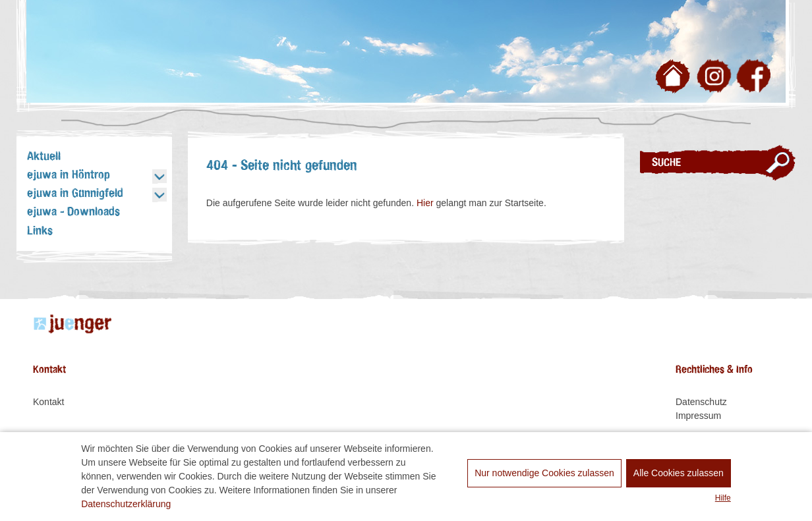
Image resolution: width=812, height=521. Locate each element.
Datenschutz (701, 402)
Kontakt (48, 402)
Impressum (698, 416)
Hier (425, 203)
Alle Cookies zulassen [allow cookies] (679, 473)
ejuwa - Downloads (73, 212)
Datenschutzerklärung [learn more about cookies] (126, 504)
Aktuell (44, 157)
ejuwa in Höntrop (68, 175)
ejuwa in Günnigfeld (75, 194)
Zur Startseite (675, 79)
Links (40, 231)
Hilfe (723, 498)
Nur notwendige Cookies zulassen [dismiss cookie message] (544, 473)
